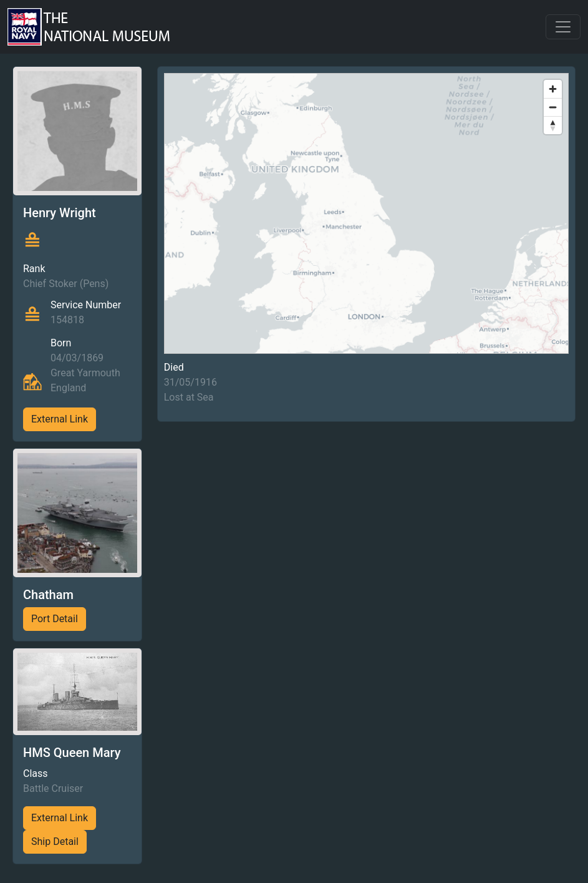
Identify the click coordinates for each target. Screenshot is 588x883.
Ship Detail (55, 842)
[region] (366, 213)
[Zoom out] (553, 107)
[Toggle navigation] (563, 27)
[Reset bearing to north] (553, 125)
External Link (60, 419)
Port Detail (55, 619)
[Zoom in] (553, 89)
